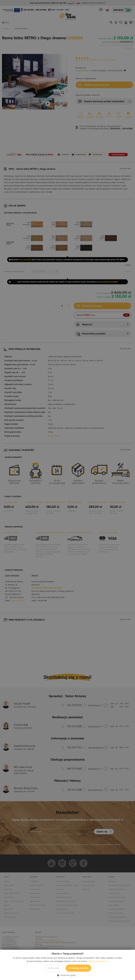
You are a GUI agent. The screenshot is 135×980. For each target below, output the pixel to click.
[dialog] (67, 490)
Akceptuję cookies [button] (78, 968)
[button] (67, 975)
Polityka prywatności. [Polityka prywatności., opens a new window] (98, 961)
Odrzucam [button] (54, 968)
